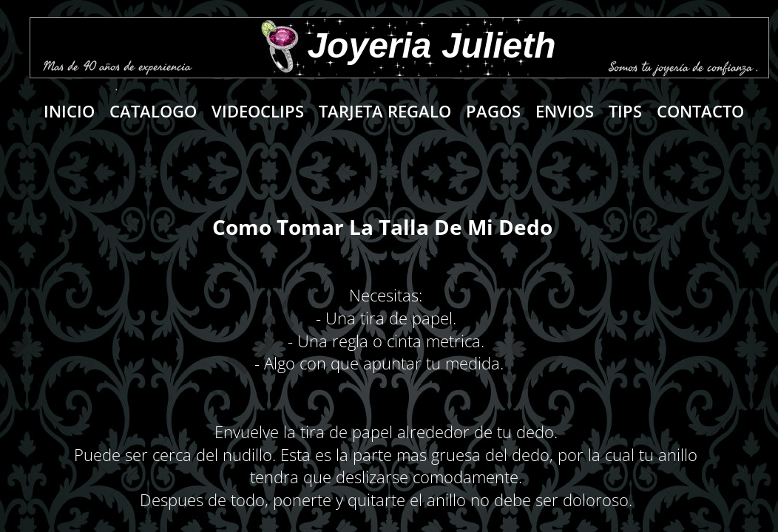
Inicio (69, 111)
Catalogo (153, 111)
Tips (625, 111)
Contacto (700, 111)
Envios (565, 111)
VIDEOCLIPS (258, 111)
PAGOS (493, 111)
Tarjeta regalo (385, 111)
